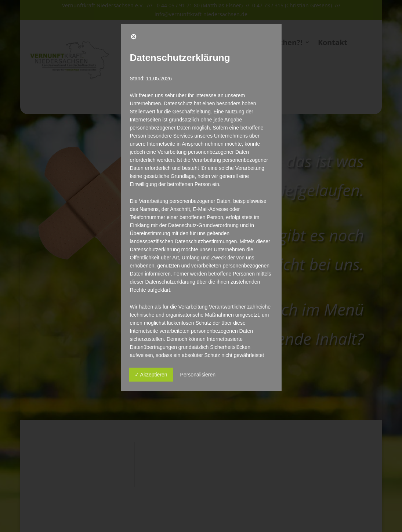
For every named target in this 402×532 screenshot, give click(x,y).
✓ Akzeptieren (151, 375)
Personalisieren (198, 375)
